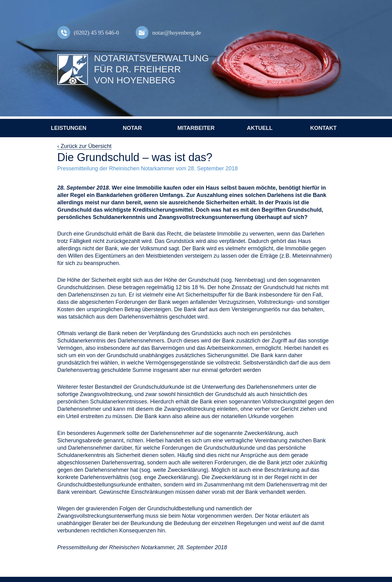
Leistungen (69, 128)
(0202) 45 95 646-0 (96, 33)
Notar (132, 128)
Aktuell (260, 128)
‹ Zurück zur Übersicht (84, 146)
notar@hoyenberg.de (177, 33)
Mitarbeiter (196, 128)
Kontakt (324, 128)
